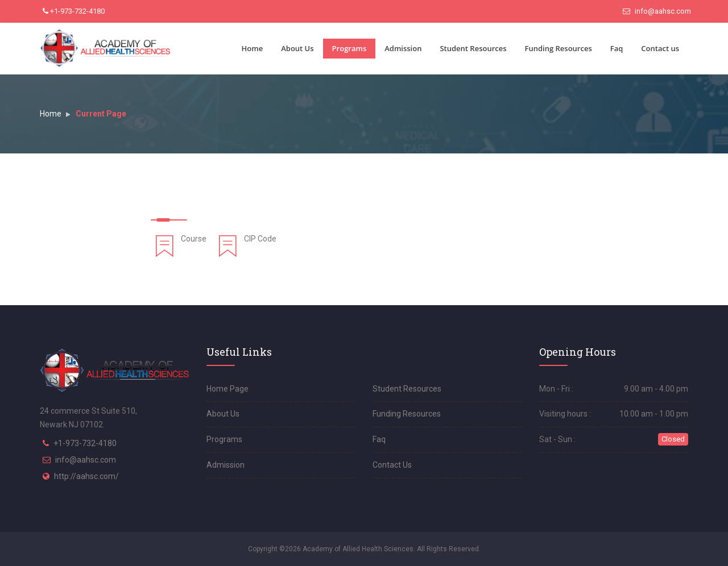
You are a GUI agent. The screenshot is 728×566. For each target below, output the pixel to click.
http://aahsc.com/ (86, 476)
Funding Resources (559, 48)
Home (253, 48)
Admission (403, 48)
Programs (349, 48)
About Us (297, 48)
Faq (617, 48)
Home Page (227, 389)
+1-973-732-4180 (74, 11)
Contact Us (392, 465)
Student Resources (473, 48)
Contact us (660, 48)
